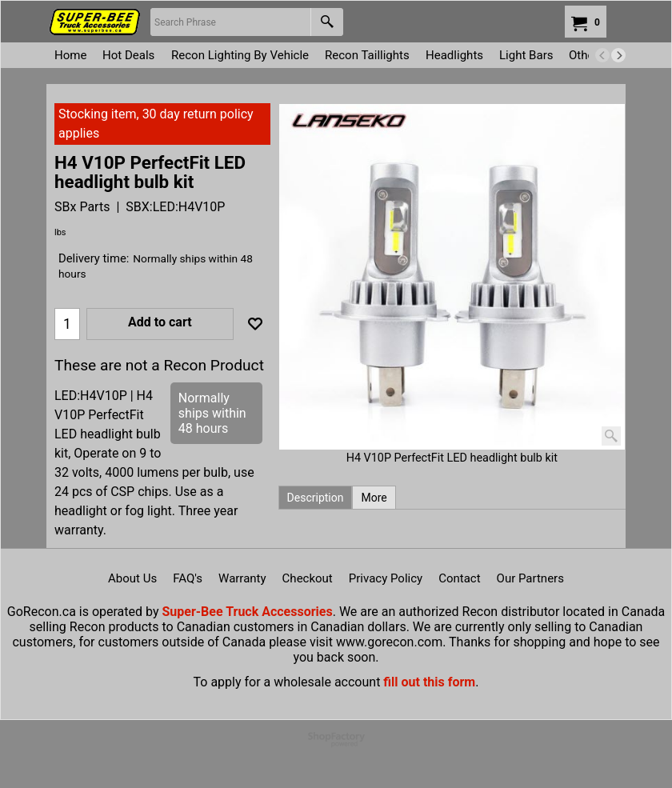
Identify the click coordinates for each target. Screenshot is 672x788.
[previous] (602, 55)
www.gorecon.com (389, 642)
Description (316, 498)
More (374, 498)
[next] (618, 55)
